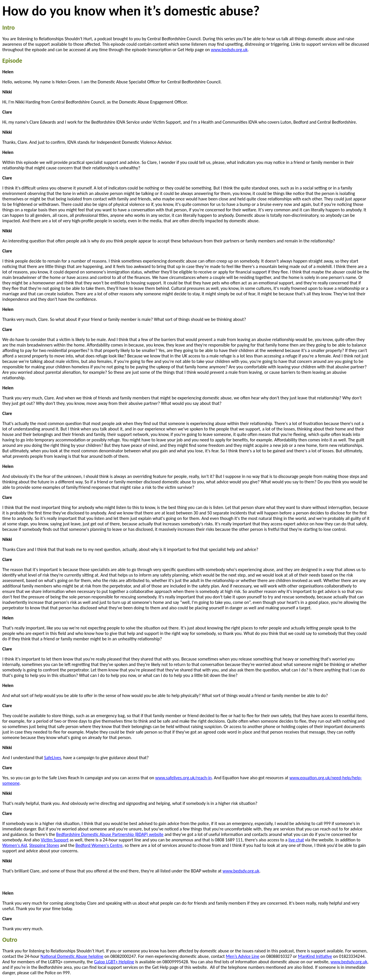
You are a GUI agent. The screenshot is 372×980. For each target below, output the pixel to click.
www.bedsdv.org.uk (229, 50)
